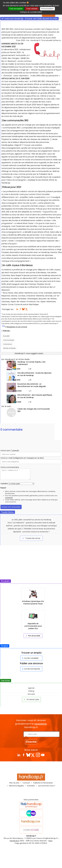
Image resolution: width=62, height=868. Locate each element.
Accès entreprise (31, 669)
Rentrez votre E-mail (14, 734)
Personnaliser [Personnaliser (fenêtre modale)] (47, 9)
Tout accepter (16, 9)
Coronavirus (7, 344)
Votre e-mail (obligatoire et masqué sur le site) (22, 458)
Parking (31, 691)
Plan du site (14, 783)
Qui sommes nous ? (47, 786)
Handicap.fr (15, 841)
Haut (50, 841)
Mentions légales (16, 786)
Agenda (31, 688)
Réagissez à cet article (17, 327)
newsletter (41, 724)
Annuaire (31, 694)
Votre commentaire (10, 467)
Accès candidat (30, 658)
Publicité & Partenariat (43, 783)
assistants (9, 498)
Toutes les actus (31, 538)
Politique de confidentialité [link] (31, 12)
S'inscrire (31, 742)
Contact (26, 783)
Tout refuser (32, 9)
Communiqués (9, 340)
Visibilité (4, 484)
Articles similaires (9, 348)
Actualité (6, 336)
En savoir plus (31, 699)
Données (31, 786)
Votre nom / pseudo (10, 451)
